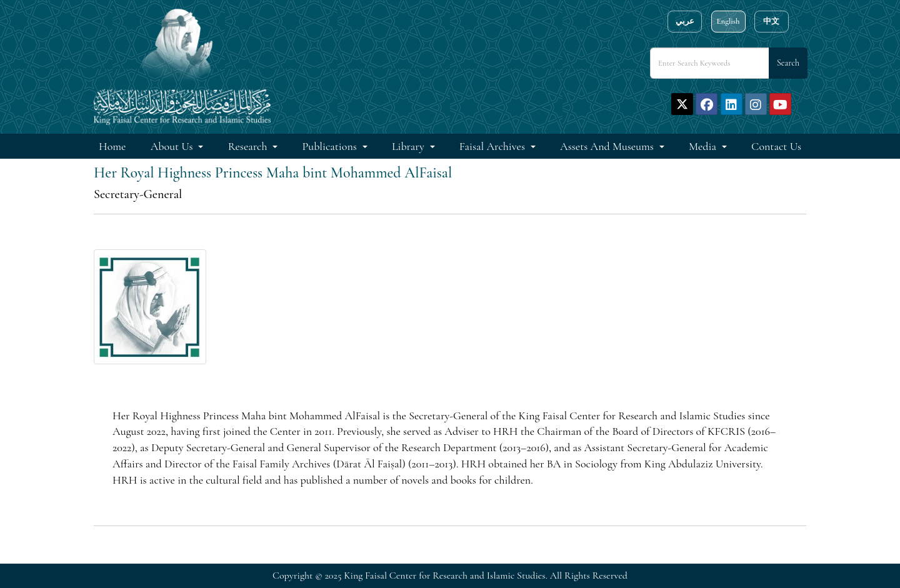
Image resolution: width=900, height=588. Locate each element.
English (728, 21)
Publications (331, 146)
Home (112, 146)
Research (249, 146)
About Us (173, 146)
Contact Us (776, 146)
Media (704, 146)
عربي (685, 21)
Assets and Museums (608, 146)
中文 (771, 21)
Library (409, 146)
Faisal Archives (493, 146)
